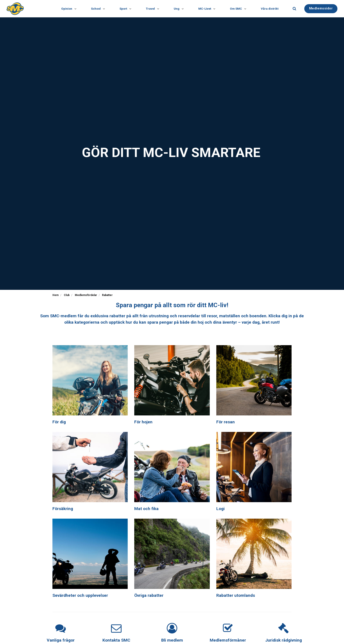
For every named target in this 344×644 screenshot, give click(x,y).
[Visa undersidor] (73, 9)
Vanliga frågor (61, 640)
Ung (178, 9)
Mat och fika (146, 509)
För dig (59, 422)
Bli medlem (172, 640)
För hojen (143, 422)
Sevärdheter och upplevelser (80, 595)
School (97, 9)
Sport (124, 9)
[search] (294, 9)
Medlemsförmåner (228, 640)
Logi (220, 509)
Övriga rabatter (149, 595)
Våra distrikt (270, 9)
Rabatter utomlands (236, 595)
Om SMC (237, 9)
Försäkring (63, 509)
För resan (226, 422)
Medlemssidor (321, 8)
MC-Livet (206, 9)
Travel (151, 9)
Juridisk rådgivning (284, 640)
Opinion (68, 9)
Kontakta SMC (116, 640)
